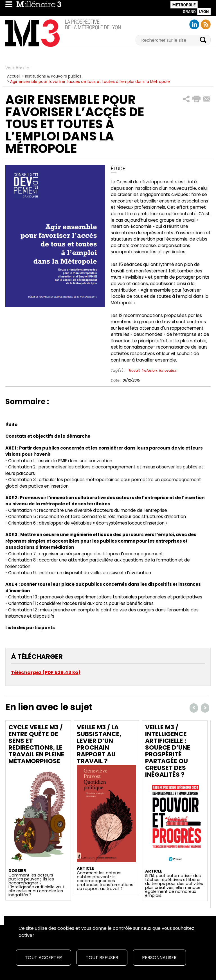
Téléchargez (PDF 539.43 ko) (46, 672)
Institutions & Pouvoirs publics (53, 76)
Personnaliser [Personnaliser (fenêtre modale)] (159, 958)
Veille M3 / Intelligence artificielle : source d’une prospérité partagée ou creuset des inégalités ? (168, 751)
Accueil (14, 76)
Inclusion (149, 370)
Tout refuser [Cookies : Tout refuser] (102, 958)
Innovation (168, 370)
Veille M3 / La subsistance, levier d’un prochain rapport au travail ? (99, 744)
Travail (134, 370)
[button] (186, 99)
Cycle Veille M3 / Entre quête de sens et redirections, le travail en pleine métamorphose (36, 744)
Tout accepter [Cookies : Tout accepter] (43, 958)
